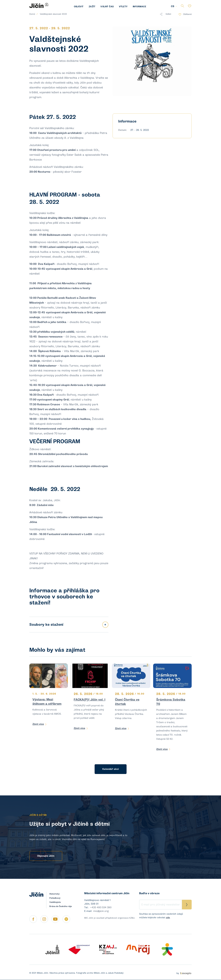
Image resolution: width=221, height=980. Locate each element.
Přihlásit (187, 905)
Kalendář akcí (111, 769)
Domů (32, 14)
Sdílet (166, 14)
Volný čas (107, 6)
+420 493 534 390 (101, 907)
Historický (54, 894)
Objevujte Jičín (46, 856)
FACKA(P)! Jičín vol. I (90, 700)
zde (168, 917)
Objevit (79, 6)
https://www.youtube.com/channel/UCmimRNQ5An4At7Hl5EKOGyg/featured (55, 919)
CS (173, 6)
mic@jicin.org (101, 911)
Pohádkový (55, 898)
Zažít (92, 6)
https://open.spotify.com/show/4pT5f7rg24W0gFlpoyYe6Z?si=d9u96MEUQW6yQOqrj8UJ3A (66, 919)
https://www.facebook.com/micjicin (33, 919)
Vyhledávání (182, 6)
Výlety (123, 6)
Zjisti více (38, 724)
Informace (140, 6)
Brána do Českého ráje (61, 906)
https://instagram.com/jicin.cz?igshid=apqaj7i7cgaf (44, 919)
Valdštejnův (55, 902)
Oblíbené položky (189, 6)
